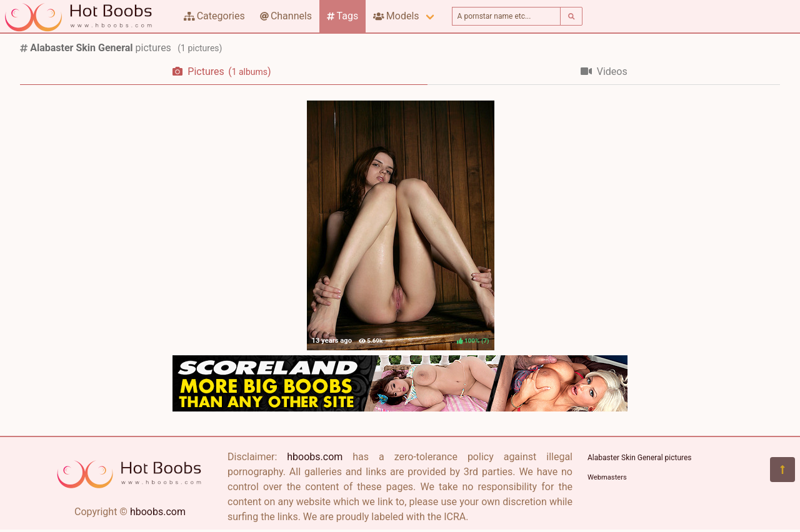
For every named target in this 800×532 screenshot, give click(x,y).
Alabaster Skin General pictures (640, 458)
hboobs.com (158, 512)
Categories (214, 16)
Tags (342, 16)
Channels (286, 16)
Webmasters (607, 477)
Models (396, 16)
